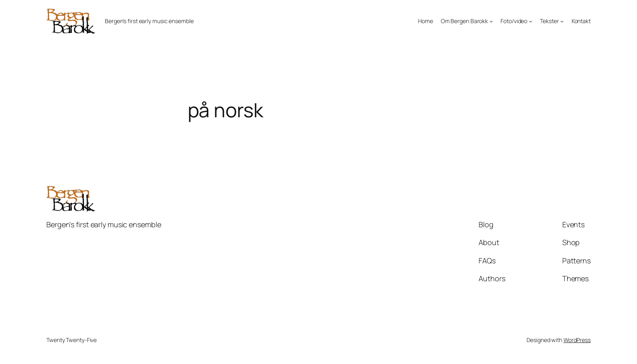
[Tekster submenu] (562, 21)
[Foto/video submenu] (531, 21)
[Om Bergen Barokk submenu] (491, 21)
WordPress (577, 340)
